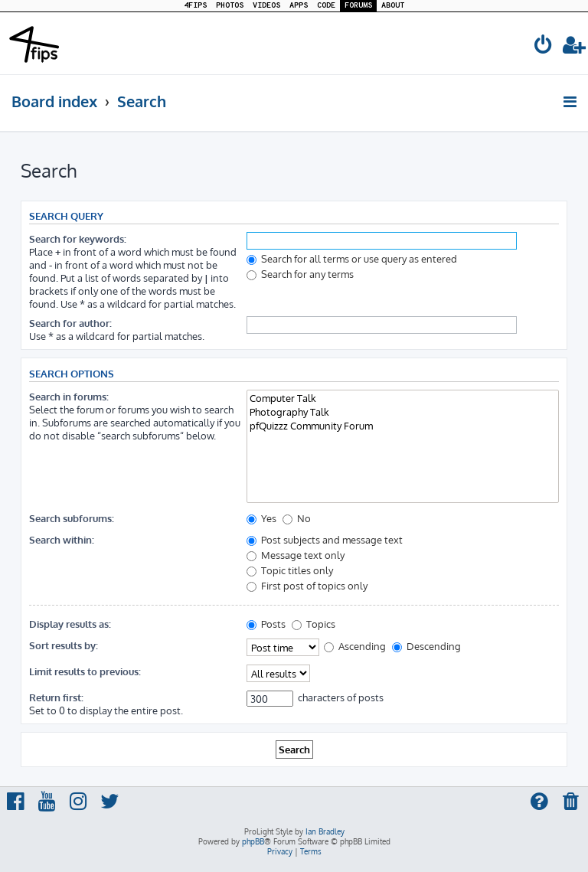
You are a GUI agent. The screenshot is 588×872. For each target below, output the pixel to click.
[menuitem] (544, 47)
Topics (314, 624)
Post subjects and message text (325, 539)
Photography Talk (403, 412)
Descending (426, 646)
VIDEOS (266, 6)
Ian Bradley (325, 831)
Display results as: (70, 624)
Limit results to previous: (85, 671)
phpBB (253, 841)
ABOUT (393, 6)
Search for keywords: (78, 238)
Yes (261, 518)
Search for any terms (300, 274)
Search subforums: (72, 518)
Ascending (355, 646)
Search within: (62, 539)
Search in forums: (69, 396)
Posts (266, 624)
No (297, 518)
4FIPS (195, 6)
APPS (299, 6)
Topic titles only (290, 570)
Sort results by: (64, 645)
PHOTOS (230, 6)
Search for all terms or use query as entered (352, 258)
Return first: (56, 697)
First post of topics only (307, 585)
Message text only (296, 555)
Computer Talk (403, 398)
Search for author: (70, 323)
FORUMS (358, 6)
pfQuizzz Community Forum (403, 426)
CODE (326, 6)
